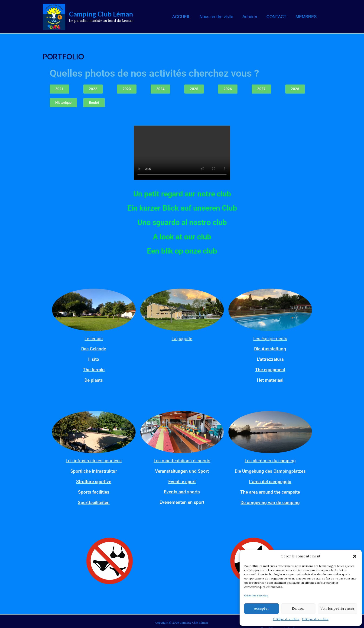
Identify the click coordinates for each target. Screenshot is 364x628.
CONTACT (278, 17)
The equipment (270, 369)
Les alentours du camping (270, 460)
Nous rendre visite (219, 17)
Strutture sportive (94, 480)
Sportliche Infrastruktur (94, 470)
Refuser (298, 608)
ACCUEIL (185, 17)
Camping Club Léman (101, 14)
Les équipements (270, 338)
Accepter (262, 608)
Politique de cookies (286, 619)
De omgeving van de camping (270, 501)
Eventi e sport (182, 480)
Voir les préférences (337, 608)
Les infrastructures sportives (94, 460)
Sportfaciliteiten (94, 501)
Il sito (94, 359)
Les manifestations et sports (182, 460)
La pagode (182, 338)
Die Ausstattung (270, 349)
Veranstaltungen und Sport (182, 470)
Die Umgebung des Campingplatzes (270, 470)
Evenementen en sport (182, 501)
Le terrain (94, 338)
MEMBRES (307, 17)
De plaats (94, 379)
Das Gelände (94, 349)
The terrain (94, 369)
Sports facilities (94, 490)
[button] (355, 555)
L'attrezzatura (270, 359)
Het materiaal (270, 379)
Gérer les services (256, 595)
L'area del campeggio (270, 480)
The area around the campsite (270, 490)
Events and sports (182, 490)
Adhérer (252, 17)
